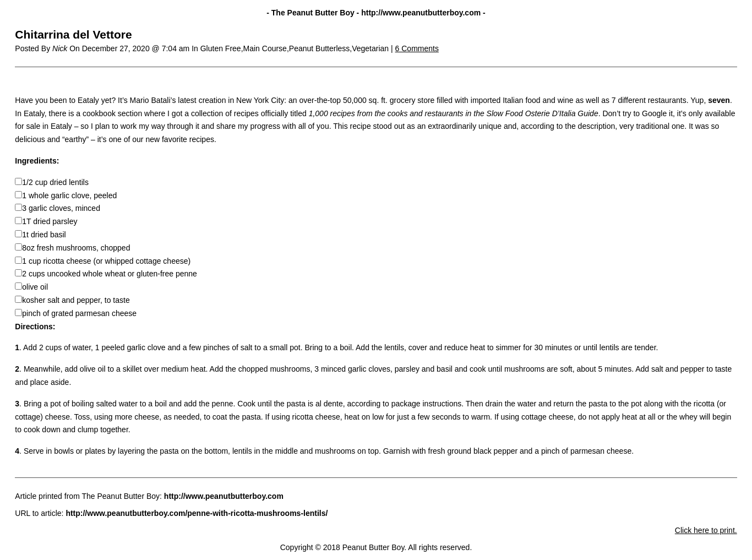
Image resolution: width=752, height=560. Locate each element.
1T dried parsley (50, 221)
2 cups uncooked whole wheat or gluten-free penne (110, 274)
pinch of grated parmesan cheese (79, 313)
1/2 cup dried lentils (55, 182)
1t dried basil (44, 235)
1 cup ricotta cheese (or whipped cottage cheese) (106, 261)
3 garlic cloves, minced (61, 208)
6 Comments (417, 48)
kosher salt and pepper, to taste (76, 300)
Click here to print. (706, 530)
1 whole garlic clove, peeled (69, 195)
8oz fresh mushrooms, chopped (76, 248)
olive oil (35, 287)
